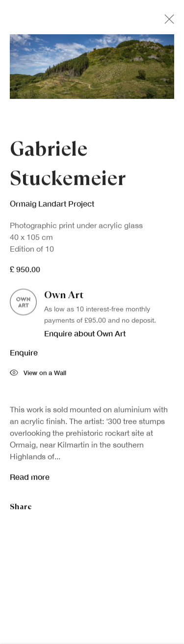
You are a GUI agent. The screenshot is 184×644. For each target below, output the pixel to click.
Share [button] (21, 509)
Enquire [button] (24, 354)
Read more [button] (30, 478)
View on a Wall (38, 375)
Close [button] (167, 22)
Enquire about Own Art (85, 335)
